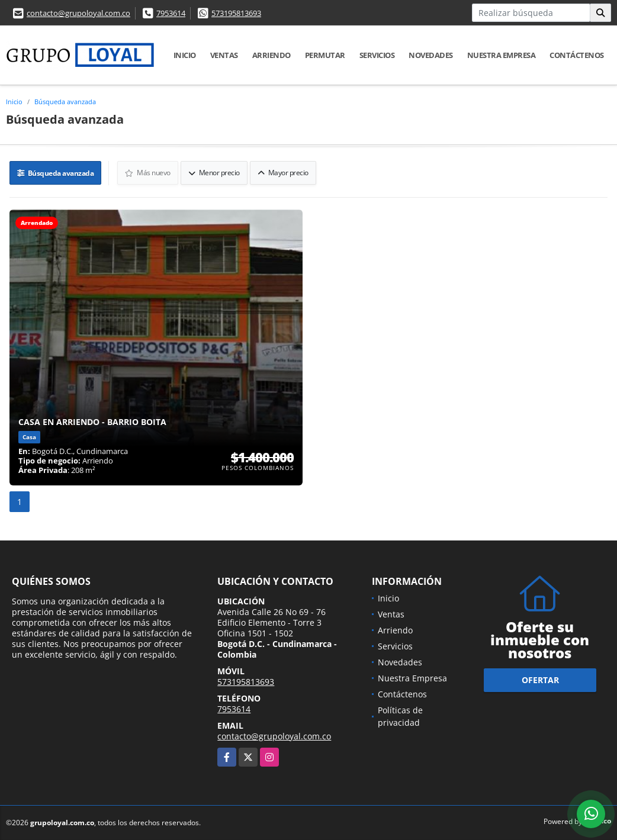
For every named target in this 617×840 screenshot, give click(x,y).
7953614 (171, 13)
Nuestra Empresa (502, 55)
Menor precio (214, 173)
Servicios (377, 55)
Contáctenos (577, 55)
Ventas (224, 55)
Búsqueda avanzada (65, 102)
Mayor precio (283, 173)
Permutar (325, 55)
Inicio (185, 55)
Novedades (431, 55)
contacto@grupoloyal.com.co (78, 13)
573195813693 (236, 13)
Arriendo (271, 55)
